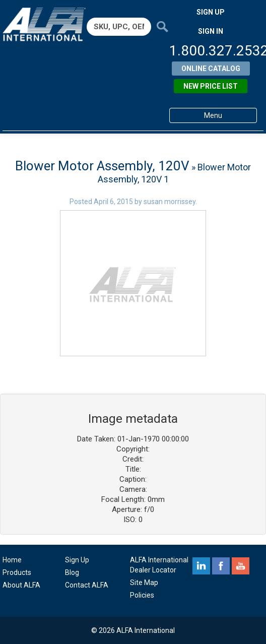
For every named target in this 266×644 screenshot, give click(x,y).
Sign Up (77, 560)
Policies (142, 595)
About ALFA (21, 585)
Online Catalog (211, 69)
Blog (72, 572)
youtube (241, 566)
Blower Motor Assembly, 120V (102, 166)
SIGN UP (211, 12)
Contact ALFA (87, 585)
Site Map (144, 583)
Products (17, 572)
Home (12, 560)
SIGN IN (211, 31)
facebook (221, 566)
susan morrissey (170, 202)
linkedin (201, 566)
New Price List (211, 86)
